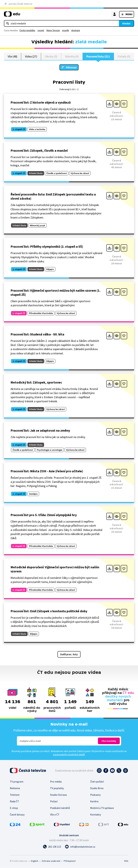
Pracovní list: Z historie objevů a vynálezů (41, 103)
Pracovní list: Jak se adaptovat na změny (40, 431)
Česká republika (27, 30)
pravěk (66, 30)
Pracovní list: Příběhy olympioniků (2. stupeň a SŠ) (47, 247)
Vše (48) (12, 56)
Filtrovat (71, 68)
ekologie (76, 30)
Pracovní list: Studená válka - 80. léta (37, 334)
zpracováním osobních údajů (69, 755)
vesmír (41, 30)
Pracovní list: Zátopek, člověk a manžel (39, 151)
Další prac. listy (69, 654)
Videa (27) (31, 56)
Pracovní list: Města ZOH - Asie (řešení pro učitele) (47, 471)
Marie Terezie (53, 30)
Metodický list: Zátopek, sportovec (36, 382)
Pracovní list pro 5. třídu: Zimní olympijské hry (44, 515)
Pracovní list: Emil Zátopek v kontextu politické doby (49, 611)
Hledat (126, 23)
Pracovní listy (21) (98, 56)
